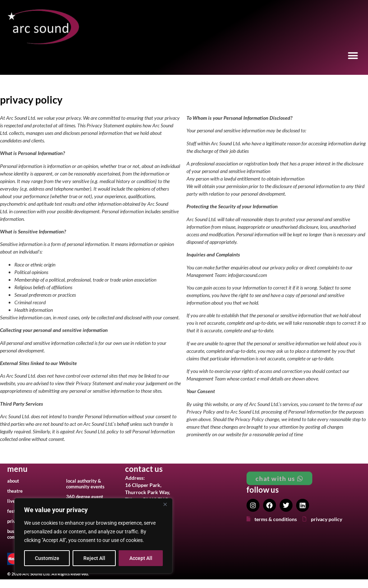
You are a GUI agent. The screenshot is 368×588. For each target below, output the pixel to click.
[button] (353, 56)
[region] (93, 536)
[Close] (165, 504)
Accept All (141, 558)
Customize (47, 558)
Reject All (94, 558)
